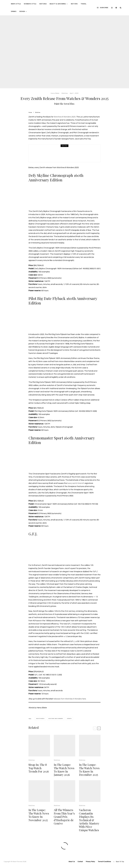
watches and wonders (56, 719)
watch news (41, 719)
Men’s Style (16, 4)
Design (22, 11)
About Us (72, 862)
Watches (43, 4)
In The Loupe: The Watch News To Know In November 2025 (39, 820)
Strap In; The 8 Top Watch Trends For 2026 (39, 773)
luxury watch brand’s (76, 483)
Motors (74, 4)
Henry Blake (55, 93)
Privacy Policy (90, 862)
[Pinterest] (116, 8)
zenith (70, 719)
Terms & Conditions (104, 862)
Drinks (14, 11)
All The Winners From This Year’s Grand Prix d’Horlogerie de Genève (64, 821)
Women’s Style (30, 4)
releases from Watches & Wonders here (69, 699)
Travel (84, 4)
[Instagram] (112, 8)
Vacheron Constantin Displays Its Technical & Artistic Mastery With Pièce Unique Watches (89, 825)
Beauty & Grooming (58, 4)
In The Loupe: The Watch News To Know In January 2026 (64, 774)
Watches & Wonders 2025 (65, 117)
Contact (80, 862)
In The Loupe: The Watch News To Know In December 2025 (89, 774)
